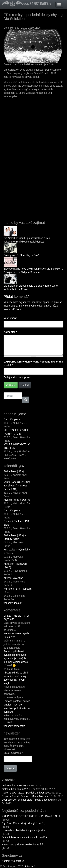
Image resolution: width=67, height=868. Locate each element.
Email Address (13, 753)
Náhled (25, 385)
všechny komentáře (14, 726)
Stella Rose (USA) (14, 471)
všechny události (13, 603)
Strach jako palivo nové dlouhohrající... (23, 845)
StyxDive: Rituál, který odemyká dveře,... (24, 823)
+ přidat (21, 466)
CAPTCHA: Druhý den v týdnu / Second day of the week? (33, 363)
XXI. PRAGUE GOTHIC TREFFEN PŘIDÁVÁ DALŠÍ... (32, 816)
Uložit (11, 385)
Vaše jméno (10, 318)
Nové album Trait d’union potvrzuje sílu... (24, 830)
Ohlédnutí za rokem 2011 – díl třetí (21, 789)
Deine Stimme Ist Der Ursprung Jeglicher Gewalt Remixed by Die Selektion (35, 158)
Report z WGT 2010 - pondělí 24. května (25, 793)
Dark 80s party (12, 419)
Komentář (10, 332)
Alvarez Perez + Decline (17, 500)
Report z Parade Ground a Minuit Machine (25, 796)
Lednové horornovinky (14, 786)
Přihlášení (30, 866)
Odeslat (10, 768)
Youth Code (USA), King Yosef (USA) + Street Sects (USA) (17, 486)
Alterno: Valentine (13, 578)
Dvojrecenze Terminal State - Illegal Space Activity (30, 800)
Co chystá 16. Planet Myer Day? (22, 255)
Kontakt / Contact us (13, 861)
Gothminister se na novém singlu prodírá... (25, 837)
